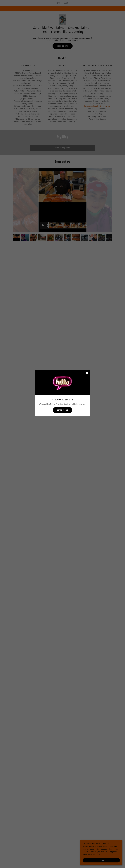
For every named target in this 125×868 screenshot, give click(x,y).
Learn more (62, 410)
